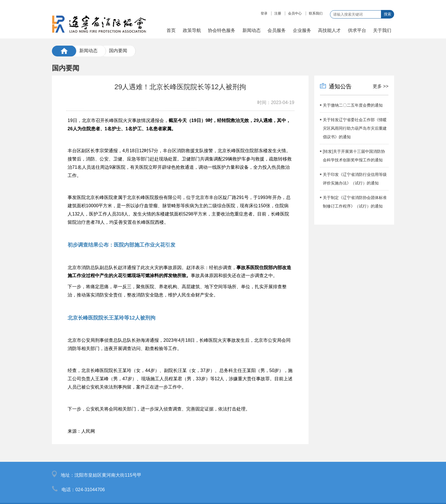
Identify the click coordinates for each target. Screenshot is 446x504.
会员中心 (295, 13)
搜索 (388, 14)
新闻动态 (88, 51)
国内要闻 (118, 51)
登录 (264, 13)
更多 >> (381, 86)
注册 (278, 13)
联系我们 (316, 13)
